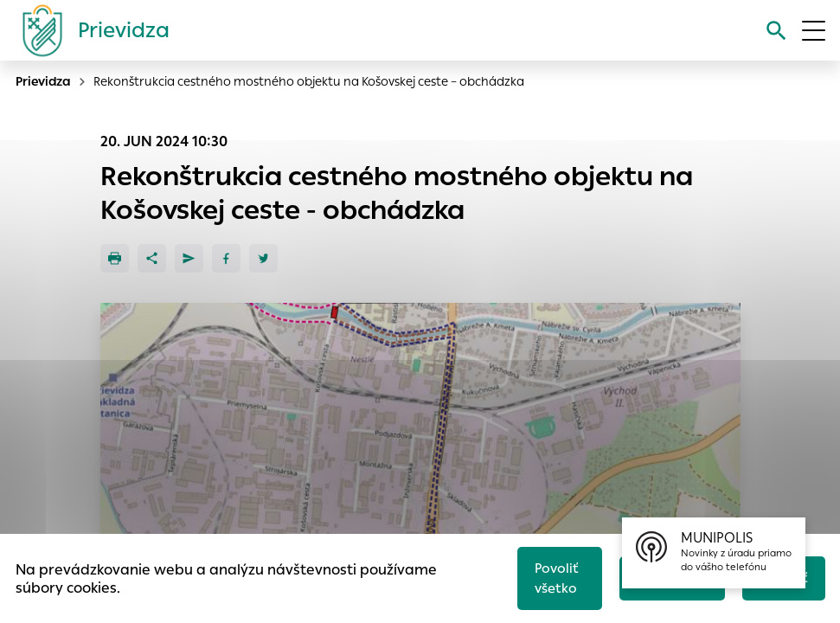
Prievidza (43, 81)
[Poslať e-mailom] (189, 258)
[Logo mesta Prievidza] (89, 30)
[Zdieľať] (152, 258)
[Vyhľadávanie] (776, 31)
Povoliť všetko (557, 578)
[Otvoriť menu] (814, 31)
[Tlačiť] (115, 258)
